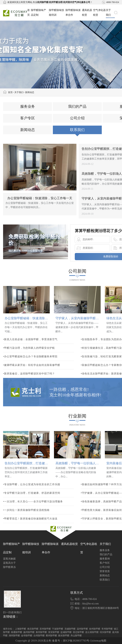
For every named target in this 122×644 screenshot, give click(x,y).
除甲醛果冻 (9, 567)
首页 (29, 12)
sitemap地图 (99, 641)
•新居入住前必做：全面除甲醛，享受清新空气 (30, 345)
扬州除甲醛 (29, 632)
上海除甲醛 (21, 629)
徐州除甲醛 (95, 629)
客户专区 (28, 122)
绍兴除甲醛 (105, 632)
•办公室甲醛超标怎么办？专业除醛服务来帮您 (30, 362)
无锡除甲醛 (70, 629)
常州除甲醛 (107, 629)
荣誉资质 (105, 571)
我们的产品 (77, 111)
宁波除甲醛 (58, 629)
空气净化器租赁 (99, 12)
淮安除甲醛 (54, 632)
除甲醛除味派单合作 (73, 12)
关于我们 (110, 12)
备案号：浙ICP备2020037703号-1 (72, 641)
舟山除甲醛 (76, 636)
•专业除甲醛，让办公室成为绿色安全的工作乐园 (32, 489)
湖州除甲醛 (14, 636)
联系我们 (77, 134)
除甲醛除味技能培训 (57, 12)
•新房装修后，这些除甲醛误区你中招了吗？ (29, 379)
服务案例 (105, 559)
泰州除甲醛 (41, 632)
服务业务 (28, 111)
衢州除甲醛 (51, 636)
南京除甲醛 (33, 629)
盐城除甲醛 (66, 632)
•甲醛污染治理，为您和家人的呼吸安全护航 (29, 354)
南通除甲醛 (17, 632)
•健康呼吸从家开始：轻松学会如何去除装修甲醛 (32, 371)
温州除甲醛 (82, 629)
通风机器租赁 (87, 12)
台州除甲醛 (39, 636)
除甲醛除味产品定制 (40, 12)
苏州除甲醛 (45, 629)
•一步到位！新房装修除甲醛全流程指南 (26, 514)
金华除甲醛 (27, 636)
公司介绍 (77, 122)
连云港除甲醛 (92, 632)
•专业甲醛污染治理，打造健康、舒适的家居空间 (32, 497)
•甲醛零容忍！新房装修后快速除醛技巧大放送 (30, 523)
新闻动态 (30, 92)
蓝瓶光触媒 (9, 559)
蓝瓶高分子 (9, 563)
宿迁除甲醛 (78, 632)
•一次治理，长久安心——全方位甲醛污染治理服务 (33, 506)
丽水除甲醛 (64, 636)
